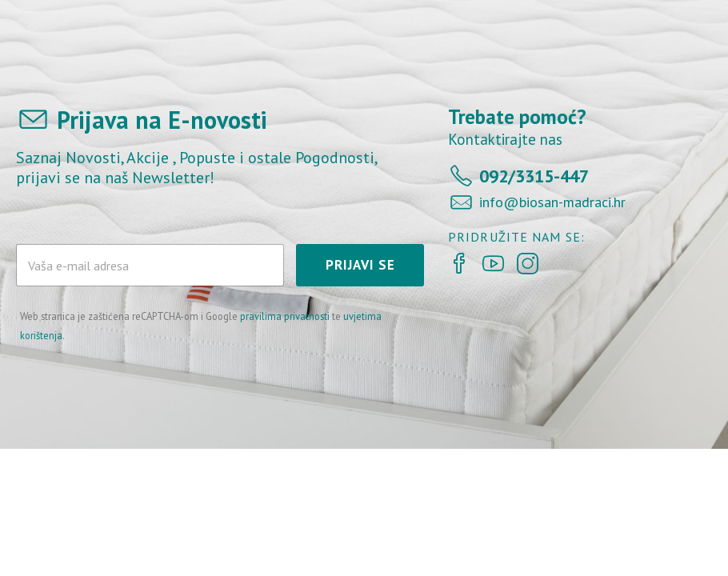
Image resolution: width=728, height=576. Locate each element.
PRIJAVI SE (360, 265)
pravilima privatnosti (285, 316)
